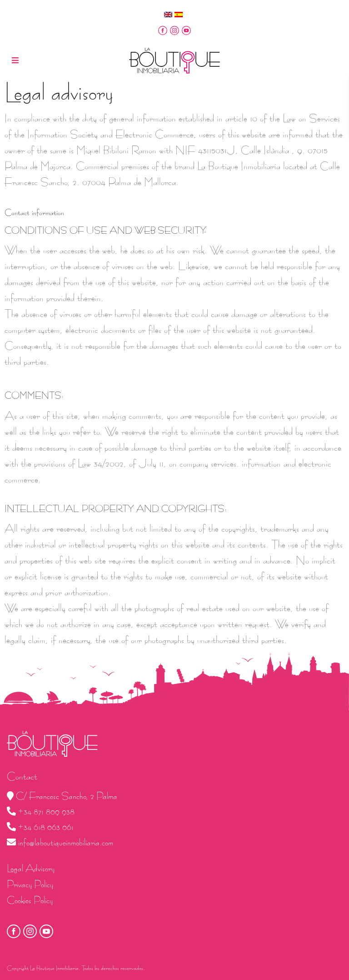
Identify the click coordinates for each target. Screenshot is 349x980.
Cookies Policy (30, 900)
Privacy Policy (30, 884)
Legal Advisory (31, 868)
